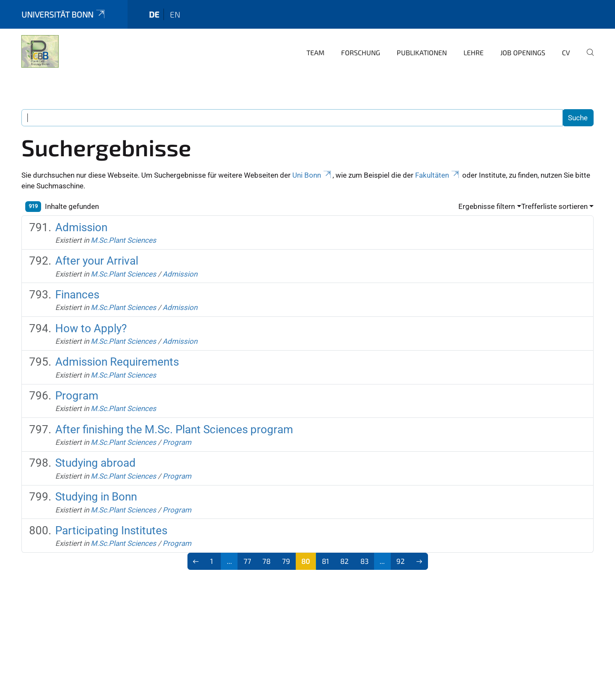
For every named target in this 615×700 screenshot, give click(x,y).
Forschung (361, 52)
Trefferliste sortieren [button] (554, 206)
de (154, 14)
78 (266, 561)
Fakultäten (438, 175)
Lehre (474, 52)
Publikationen (422, 52)
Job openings (523, 52)
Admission (81, 227)
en (175, 14)
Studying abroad (95, 463)
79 (286, 561)
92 (401, 561)
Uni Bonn (312, 175)
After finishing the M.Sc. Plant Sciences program (174, 429)
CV (566, 52)
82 (345, 561)
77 (247, 561)
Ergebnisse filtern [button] (487, 206)
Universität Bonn (64, 14)
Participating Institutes (111, 530)
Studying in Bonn (96, 497)
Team (315, 52)
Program (77, 396)
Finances (77, 295)
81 (325, 561)
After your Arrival (97, 261)
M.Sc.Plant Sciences (123, 240)
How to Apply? (91, 328)
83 (364, 561)
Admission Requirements (117, 362)
